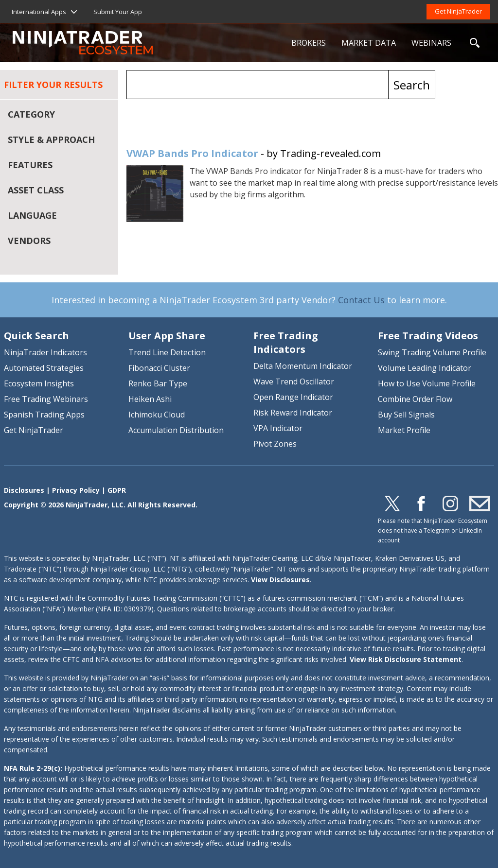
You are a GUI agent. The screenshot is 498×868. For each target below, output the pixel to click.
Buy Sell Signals (406, 415)
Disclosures (24, 490)
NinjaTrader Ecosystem (148, 43)
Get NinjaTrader (458, 11)
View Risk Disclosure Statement (406, 659)
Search (412, 85)
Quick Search (36, 336)
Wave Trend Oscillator (294, 382)
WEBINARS (431, 43)
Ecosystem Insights (39, 383)
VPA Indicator (278, 428)
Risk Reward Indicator (293, 413)
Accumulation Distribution (176, 430)
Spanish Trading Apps (44, 415)
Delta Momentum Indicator (303, 366)
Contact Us (361, 300)
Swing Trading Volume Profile (432, 352)
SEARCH (475, 43)
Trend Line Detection (167, 352)
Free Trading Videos (428, 336)
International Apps (39, 12)
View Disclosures (280, 580)
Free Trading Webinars (46, 399)
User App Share (167, 336)
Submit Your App (118, 12)
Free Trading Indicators (286, 342)
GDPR (117, 490)
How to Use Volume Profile (427, 383)
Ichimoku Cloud (157, 415)
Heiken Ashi (150, 399)
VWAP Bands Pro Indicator (192, 153)
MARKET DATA (369, 43)
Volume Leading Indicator (425, 368)
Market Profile (404, 430)
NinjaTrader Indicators (45, 352)
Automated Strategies (44, 368)
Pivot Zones (275, 444)
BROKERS (309, 43)
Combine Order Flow (415, 399)
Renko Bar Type (158, 383)
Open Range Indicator (293, 397)
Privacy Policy (76, 490)
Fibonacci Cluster (159, 368)
